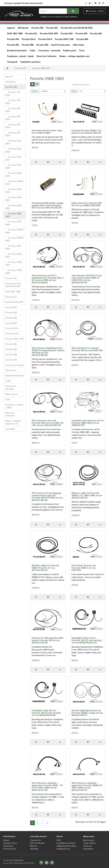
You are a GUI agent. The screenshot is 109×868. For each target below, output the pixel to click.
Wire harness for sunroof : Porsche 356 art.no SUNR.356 (87, 349)
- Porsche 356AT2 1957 (14, 183)
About (6, 840)
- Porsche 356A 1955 (13, 142)
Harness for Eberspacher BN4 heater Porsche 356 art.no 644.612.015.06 (47, 640)
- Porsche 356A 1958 (13, 166)
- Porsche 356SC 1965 (14, 272)
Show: (74, 91)
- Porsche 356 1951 (13, 102)
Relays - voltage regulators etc (74, 56)
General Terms (10, 843)
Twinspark (12, 62)
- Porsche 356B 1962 (13, 207)
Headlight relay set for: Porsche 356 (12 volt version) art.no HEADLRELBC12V (87, 640)
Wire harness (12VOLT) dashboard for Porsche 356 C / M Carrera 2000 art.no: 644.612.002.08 (48, 279)
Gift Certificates (37, 843)
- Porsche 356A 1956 (13, 150)
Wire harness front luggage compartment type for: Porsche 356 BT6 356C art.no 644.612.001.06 (47, 496)
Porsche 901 (52, 28)
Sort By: (35, 91)
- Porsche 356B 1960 (13, 191)
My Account (89, 840)
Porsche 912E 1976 (49, 33)
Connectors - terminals (49, 51)
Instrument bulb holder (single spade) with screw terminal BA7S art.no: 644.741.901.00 (48, 205)
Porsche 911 (31, 33)
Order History (90, 843)
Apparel (11, 28)
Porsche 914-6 (45, 39)
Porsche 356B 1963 (41, 68)
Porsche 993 (13, 45)
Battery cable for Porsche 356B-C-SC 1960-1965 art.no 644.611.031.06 (87, 495)
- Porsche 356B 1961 (13, 199)
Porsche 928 (81, 33)
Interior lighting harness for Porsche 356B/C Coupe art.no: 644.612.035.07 (87, 713)
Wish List (88, 846)
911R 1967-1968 (15, 33)
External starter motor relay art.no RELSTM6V (47, 132)
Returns (34, 846)
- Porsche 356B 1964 (13, 223)
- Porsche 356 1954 (13, 126)
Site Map (34, 849)
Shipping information (66, 846)
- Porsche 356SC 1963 (14, 255)
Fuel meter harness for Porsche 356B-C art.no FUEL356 (84, 568)
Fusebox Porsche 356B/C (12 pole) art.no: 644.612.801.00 (86, 132)
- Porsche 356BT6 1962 (14, 239)
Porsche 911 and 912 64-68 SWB (77, 28)
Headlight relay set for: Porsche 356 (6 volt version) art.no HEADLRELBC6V (46, 713)
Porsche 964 (82, 39)
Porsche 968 (28, 45)
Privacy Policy (10, 849)
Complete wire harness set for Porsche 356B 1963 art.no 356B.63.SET (88, 423)
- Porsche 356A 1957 (13, 158)
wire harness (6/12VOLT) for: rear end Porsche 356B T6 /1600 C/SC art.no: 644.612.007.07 (87, 279)
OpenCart (19, 860)
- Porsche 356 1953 (13, 118)
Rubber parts (70, 51)
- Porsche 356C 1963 (13, 247)
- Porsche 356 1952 (13, 110)
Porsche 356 (37, 28)
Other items (78, 45)
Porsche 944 (96, 33)
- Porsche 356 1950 (13, 94)
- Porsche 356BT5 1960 (14, 231)
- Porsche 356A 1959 (13, 175)
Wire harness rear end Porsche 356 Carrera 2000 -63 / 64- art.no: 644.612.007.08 (48, 423)
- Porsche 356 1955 (13, 134)
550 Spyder (23, 28)
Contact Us (35, 840)
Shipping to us (63, 849)
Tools (82, 51)
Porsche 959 (42, 45)
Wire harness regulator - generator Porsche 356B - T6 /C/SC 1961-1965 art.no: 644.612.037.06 (47, 786)
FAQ (59, 840)
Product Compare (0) (80, 84)
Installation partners (30, 62)
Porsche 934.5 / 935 (64, 39)
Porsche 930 (13, 39)
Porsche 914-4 (29, 39)
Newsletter (88, 849)
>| (47, 823)
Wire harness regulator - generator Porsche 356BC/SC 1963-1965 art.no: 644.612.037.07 (87, 786)
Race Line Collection (47, 56)
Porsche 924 (67, 33)
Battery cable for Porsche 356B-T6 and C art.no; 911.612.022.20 (45, 568)
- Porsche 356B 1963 (13, 215)
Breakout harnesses (17, 51)
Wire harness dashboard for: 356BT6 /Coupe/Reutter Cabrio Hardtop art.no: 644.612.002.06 (48, 351)
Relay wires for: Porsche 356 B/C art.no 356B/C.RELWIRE (87, 204)
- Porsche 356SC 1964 (14, 263)
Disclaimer (8, 846)
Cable (32, 51)
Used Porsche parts (60, 45)
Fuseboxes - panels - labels (20, 56)
